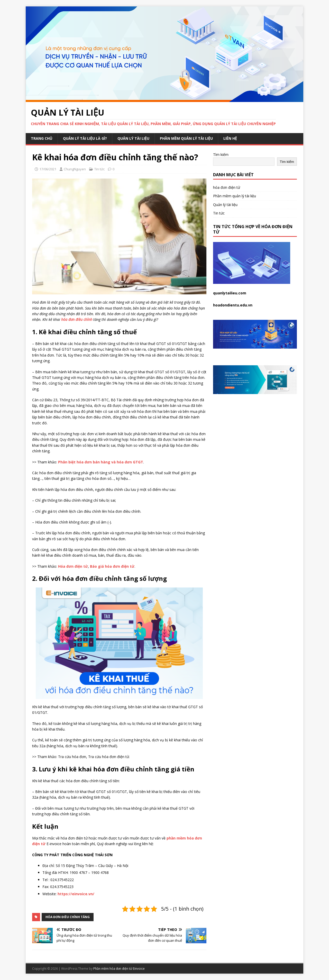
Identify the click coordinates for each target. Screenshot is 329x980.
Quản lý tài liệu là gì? (85, 138)
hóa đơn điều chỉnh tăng (68, 917)
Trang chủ (42, 138)
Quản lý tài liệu (133, 138)
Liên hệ (230, 138)
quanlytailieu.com (230, 293)
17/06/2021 (48, 169)
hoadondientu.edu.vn (233, 305)
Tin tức (99, 169)
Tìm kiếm (221, 155)
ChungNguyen (75, 169)
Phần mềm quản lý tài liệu (186, 138)
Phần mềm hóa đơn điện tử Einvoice (119, 969)
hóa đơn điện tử (227, 187)
